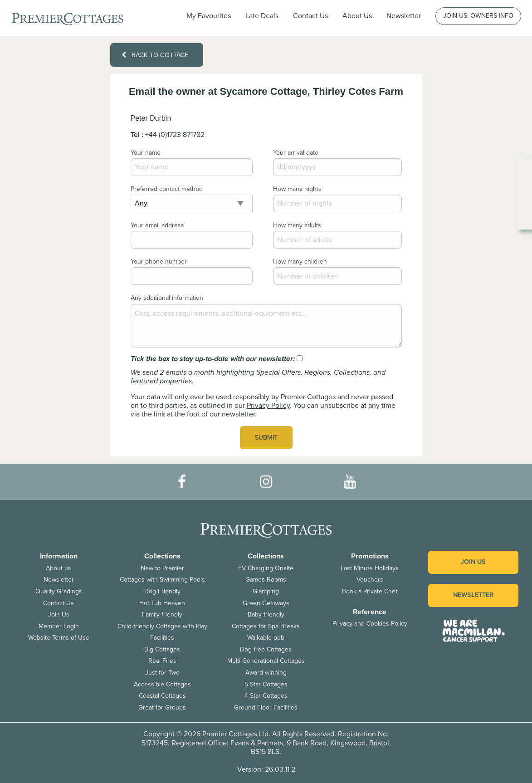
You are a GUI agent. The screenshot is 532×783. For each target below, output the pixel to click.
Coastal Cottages (162, 696)
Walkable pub (266, 638)
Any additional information (167, 298)
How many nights (297, 189)
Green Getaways (266, 603)
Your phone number (159, 262)
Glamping (266, 591)
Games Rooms (266, 580)
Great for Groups (162, 707)
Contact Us (310, 16)
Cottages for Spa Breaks (266, 626)
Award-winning (266, 673)
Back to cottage (155, 55)
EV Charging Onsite (266, 568)
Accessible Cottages (162, 684)
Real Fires (162, 661)
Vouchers (370, 580)
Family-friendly (162, 614)
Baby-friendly (266, 614)
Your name (146, 153)
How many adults (297, 225)
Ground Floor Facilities (266, 707)
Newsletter (59, 580)
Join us (473, 562)
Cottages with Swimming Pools (162, 580)
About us (59, 568)
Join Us (59, 614)
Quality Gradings (59, 591)
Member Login (59, 626)
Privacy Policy (268, 406)
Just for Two (162, 673)
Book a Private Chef (370, 591)
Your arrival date (296, 153)
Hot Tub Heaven (162, 603)
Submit (266, 438)
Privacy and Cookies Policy (370, 624)
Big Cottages (162, 649)
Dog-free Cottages (266, 649)
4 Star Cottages (266, 696)
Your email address (157, 225)
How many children (300, 262)
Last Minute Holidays (370, 568)
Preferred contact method (167, 189)
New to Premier (162, 568)
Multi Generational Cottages (266, 661)
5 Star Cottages (266, 684)
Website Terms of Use (59, 638)
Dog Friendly (162, 591)
